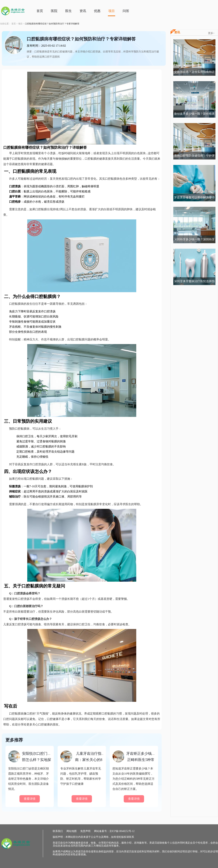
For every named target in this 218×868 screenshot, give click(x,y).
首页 (40, 11)
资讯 (83, 11)
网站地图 (72, 831)
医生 (68, 11)
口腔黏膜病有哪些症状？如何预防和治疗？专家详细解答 (52, 24)
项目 (112, 11)
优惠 (97, 11)
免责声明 (85, 831)
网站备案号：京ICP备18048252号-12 (114, 831)
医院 (54, 11)
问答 (126, 11)
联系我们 (58, 831)
